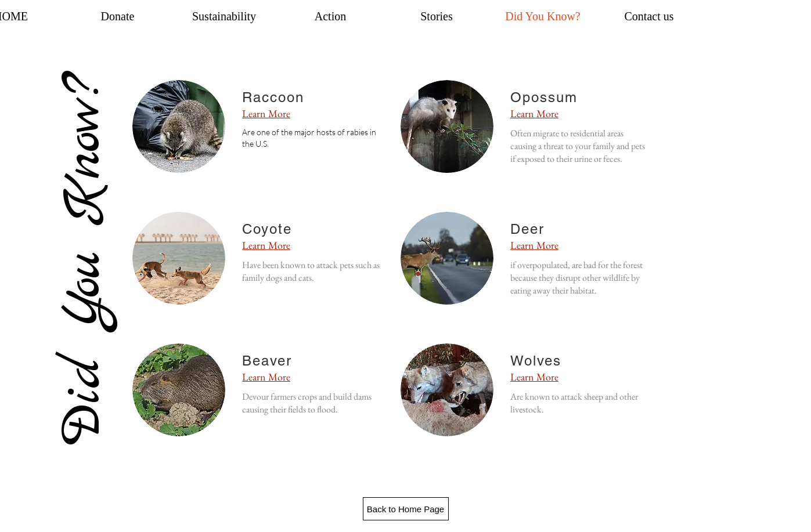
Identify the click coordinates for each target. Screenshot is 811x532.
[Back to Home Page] (406, 509)
